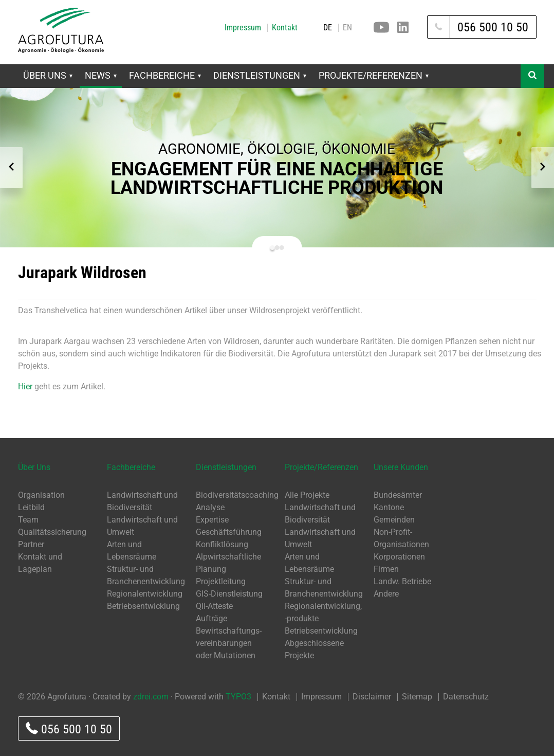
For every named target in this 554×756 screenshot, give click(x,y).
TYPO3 (238, 697)
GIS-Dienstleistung (229, 594)
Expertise (212, 520)
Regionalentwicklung (145, 594)
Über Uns (48, 75)
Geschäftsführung (229, 532)
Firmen (386, 569)
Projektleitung (221, 581)
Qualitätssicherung (52, 532)
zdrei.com (151, 697)
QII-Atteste (214, 606)
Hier (25, 386)
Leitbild (31, 507)
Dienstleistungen (260, 75)
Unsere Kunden (401, 467)
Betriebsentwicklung (143, 606)
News (101, 75)
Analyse (210, 507)
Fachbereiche (165, 75)
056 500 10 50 (69, 729)
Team (28, 520)
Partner (31, 544)
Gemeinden (394, 520)
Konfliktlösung (222, 544)
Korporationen (399, 557)
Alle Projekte (307, 495)
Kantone (389, 507)
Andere (386, 594)
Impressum (243, 28)
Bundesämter (398, 495)
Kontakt (285, 28)
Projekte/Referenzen (374, 75)
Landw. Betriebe (402, 581)
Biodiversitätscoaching (237, 495)
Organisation (41, 495)
